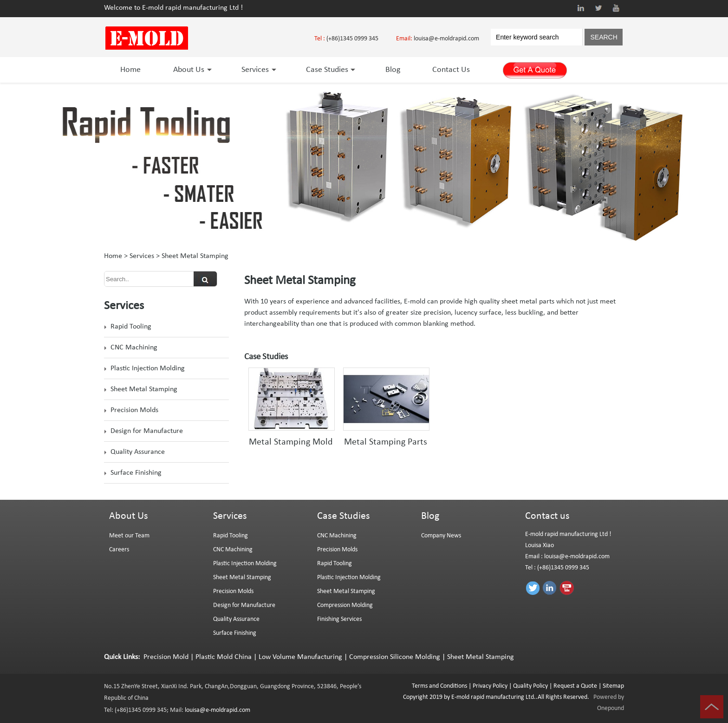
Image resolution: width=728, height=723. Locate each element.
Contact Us (451, 70)
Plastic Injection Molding (148, 368)
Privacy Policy (490, 686)
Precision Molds (134, 410)
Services (257, 70)
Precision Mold (166, 657)
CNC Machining (134, 348)
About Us (191, 70)
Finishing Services (339, 619)
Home (130, 70)
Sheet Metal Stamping (144, 389)
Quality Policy (530, 686)
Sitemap (613, 686)
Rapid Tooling (131, 327)
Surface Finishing (136, 473)
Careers (119, 550)
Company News (441, 536)
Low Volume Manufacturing (300, 657)
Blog (393, 70)
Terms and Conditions (439, 686)
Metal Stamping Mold (291, 442)
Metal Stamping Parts (386, 442)
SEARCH (604, 37)
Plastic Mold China (224, 657)
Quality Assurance (138, 452)
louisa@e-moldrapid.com (446, 39)
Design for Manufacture (147, 431)
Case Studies (329, 70)
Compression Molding (345, 605)
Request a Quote (575, 686)
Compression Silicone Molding (395, 657)
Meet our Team (129, 536)
